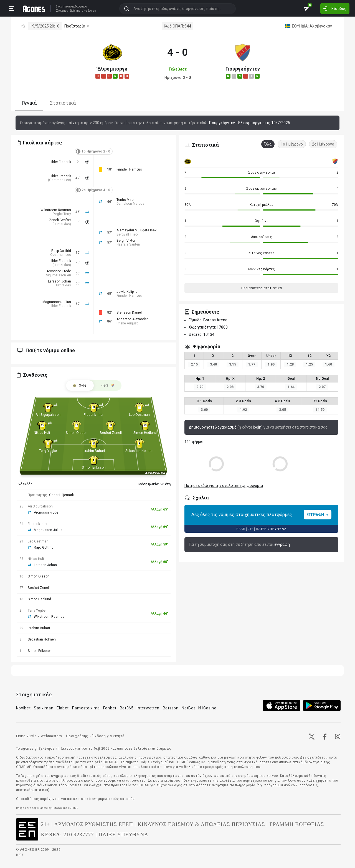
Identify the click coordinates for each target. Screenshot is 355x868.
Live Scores (89, 11)
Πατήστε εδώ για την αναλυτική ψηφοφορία (224, 486)
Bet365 (127, 708)
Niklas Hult (42, 433)
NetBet (188, 708)
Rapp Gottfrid (61, 251)
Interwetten (148, 708)
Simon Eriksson (94, 467)
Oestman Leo (59, 180)
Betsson (171, 708)
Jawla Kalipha (127, 292)
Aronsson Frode (59, 271)
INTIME (73, 808)
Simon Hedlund (145, 433)
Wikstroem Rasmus (56, 210)
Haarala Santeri (128, 244)
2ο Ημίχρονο (323, 144)
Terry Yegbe (48, 451)
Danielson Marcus (130, 204)
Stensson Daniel (129, 312)
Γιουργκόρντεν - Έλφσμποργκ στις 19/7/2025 (250, 123)
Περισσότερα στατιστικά (262, 288)
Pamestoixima (86, 708)
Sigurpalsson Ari (59, 275)
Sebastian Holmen (139, 451)
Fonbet (110, 708)
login (257, 427)
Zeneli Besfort (60, 220)
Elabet (63, 708)
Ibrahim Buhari (94, 451)
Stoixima (61, 7)
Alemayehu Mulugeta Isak (136, 230)
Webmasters (51, 736)
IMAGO (57, 808)
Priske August (127, 323)
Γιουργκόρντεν (243, 69)
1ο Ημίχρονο (292, 144)
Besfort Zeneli (111, 433)
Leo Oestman (139, 415)
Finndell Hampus (129, 169)
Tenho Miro (125, 200)
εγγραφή (282, 544)
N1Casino (207, 708)
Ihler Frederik (61, 162)
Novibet (23, 708)
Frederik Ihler (94, 415)
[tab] (108, 386)
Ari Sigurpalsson (48, 415)
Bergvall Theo (127, 234)
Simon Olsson (77, 433)
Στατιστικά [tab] (63, 103)
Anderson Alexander (132, 319)
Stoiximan (44, 708)
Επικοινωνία (26, 736)
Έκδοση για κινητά (108, 736)
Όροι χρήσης (77, 736)
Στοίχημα (62, 11)
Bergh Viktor (126, 241)
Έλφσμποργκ (112, 69)
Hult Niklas (62, 224)
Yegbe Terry (62, 214)
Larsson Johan (59, 281)
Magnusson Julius (57, 302)
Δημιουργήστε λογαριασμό (213, 427)
